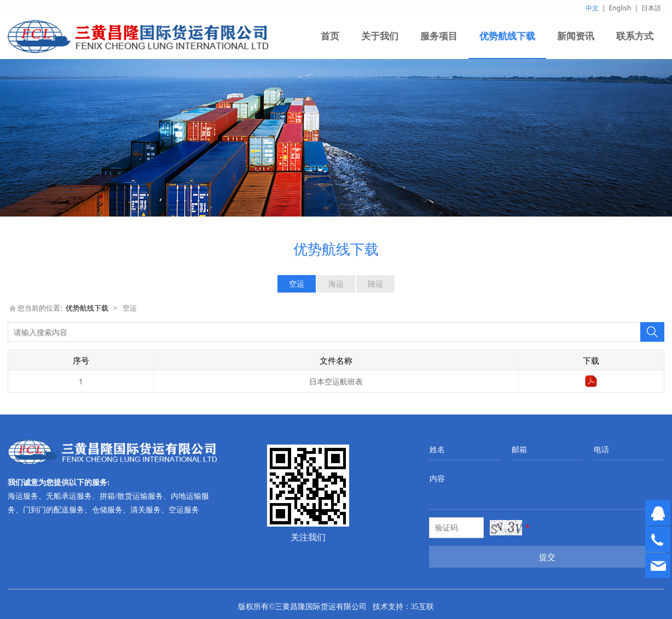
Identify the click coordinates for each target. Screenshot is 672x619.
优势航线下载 (507, 36)
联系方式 (635, 36)
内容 (437, 478)
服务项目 (439, 36)
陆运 (375, 284)
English (620, 8)
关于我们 (380, 36)
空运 (297, 284)
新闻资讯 (576, 36)
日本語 (651, 8)
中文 (592, 8)
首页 (330, 36)
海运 (336, 284)
